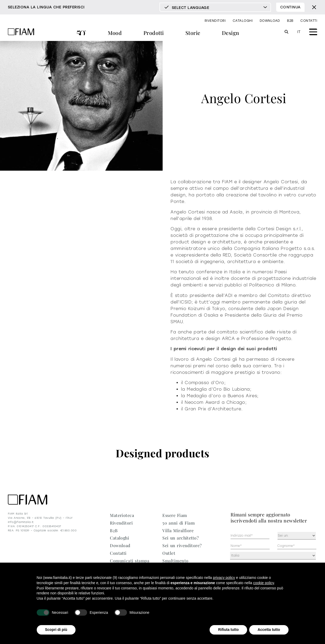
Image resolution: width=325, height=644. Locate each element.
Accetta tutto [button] (269, 630)
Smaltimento (175, 561)
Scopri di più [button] (56, 630)
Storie (193, 33)
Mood (115, 33)
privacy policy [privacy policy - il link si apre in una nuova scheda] (224, 578)
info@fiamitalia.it (21, 522)
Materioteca (122, 515)
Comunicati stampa (130, 561)
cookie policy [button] (263, 583)
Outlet (169, 553)
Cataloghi (243, 21)
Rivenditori (215, 21)
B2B (290, 21)
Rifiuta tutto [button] (228, 630)
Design (231, 33)
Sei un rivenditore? (182, 545)
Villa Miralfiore (178, 530)
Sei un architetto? (180, 538)
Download (270, 21)
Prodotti (154, 33)
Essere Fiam (175, 515)
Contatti (309, 21)
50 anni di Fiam (81, 33)
